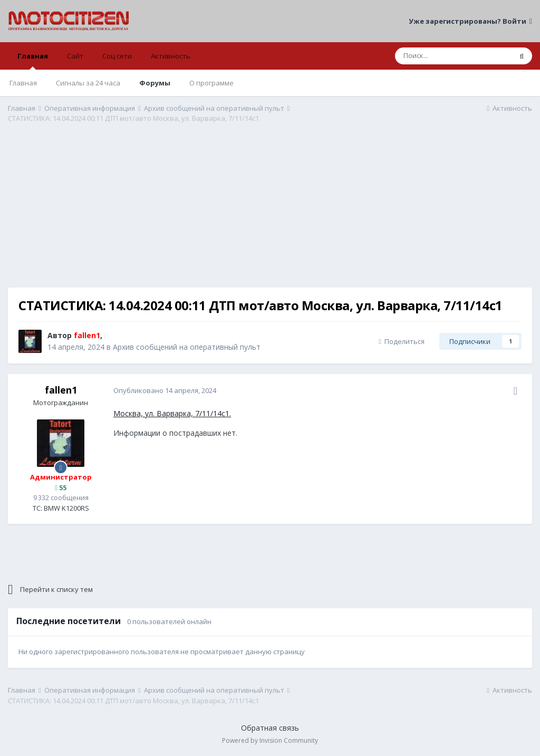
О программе (211, 83)
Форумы (155, 83)
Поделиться (402, 341)
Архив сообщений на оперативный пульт (187, 347)
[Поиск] (453, 56)
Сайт (75, 56)
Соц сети (117, 56)
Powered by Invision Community (270, 740)
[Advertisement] (270, 214)
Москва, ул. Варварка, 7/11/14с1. (172, 413)
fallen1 (61, 390)
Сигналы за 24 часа (88, 83)
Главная (33, 60)
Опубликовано (165, 390)
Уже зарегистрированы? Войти (470, 21)
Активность (171, 56)
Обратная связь (270, 728)
